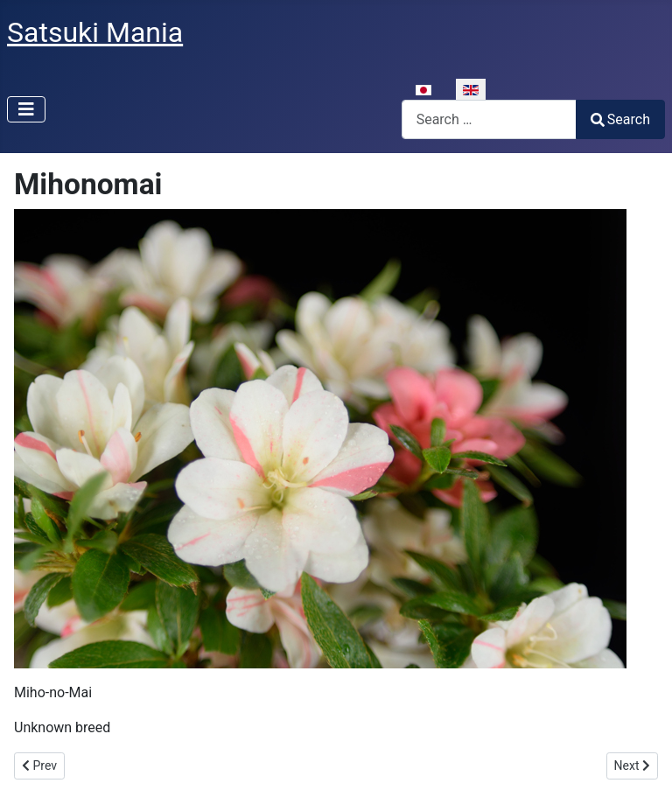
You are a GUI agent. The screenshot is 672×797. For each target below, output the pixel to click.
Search (620, 119)
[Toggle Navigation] (26, 109)
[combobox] (489, 119)
